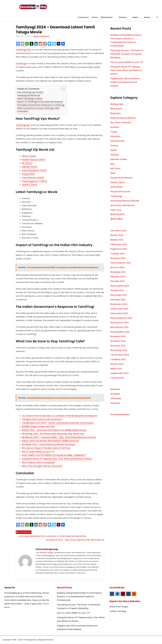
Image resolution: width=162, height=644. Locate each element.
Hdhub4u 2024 (118, 277)
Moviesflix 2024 (118, 336)
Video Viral (116, 210)
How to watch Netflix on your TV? (38, 452)
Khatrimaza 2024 (119, 304)
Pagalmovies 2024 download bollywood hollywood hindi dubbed (125, 82)
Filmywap (115, 403)
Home (95, 17)
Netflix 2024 (116, 369)
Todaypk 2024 (118, 254)
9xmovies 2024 (118, 346)
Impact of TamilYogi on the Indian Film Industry (40, 102)
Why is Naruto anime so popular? (39, 462)
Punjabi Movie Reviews (121, 178)
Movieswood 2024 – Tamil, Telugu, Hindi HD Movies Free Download (75, 540)
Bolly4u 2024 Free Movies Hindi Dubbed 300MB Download (50, 441)
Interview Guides (119, 159)
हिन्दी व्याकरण (117, 214)
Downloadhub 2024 (120, 332)
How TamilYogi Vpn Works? (30, 92)
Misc (113, 164)
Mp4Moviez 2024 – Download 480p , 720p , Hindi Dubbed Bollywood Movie (59, 437)
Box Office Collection (121, 122)
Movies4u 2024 (118, 341)
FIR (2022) (27, 163)
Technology (116, 196)
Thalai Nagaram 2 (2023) (35, 181)
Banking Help (117, 104)
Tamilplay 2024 (118, 359)
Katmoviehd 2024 (119, 313)
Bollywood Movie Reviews (123, 118)
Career (114, 132)
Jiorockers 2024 (118, 231)
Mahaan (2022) (30, 167)
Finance (125, 17)
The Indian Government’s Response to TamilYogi (41, 105)
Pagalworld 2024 (119, 249)
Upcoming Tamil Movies (122, 205)
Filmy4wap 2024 (119, 295)
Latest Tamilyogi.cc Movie (30, 99)
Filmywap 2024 (118, 300)
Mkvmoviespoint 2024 (121, 318)
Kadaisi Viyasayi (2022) (34, 160)
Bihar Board (109, 17)
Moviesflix (115, 394)
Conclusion (23, 111)
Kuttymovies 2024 (119, 309)
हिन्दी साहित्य (117, 219)
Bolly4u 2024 (117, 235)
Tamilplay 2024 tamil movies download (42, 419)
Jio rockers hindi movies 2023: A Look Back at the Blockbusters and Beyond (59, 416)
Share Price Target (119, 607)
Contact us (83, 17)
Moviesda (115, 389)
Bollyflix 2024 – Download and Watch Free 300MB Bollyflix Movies (54, 430)
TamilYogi (21, 63)
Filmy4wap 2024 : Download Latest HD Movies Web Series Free (53, 434)
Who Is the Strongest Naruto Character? (42, 466)
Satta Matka (116, 187)
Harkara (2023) (30, 185)
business (115, 127)
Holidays (115, 155)
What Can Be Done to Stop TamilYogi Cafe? (38, 108)
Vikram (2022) (29, 156)
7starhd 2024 (117, 378)
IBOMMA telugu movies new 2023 (38, 426)
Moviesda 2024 (118, 272)
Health (114, 150)
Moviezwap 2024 (119, 350)
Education (115, 136)
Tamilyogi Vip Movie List (29, 95)
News (137, 17)
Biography (115, 113)
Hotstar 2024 (117, 364)
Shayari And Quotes (120, 191)
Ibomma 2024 (117, 267)
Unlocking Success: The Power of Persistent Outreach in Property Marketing (127, 54)
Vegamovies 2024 (119, 373)
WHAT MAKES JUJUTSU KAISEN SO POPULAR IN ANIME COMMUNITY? (54, 455)
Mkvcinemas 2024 (119, 327)
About (149, 17)
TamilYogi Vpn (23, 125)
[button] (157, 17)
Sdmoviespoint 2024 (121, 263)
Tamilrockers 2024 (120, 355)
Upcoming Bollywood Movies (125, 201)
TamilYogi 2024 (23, 50)
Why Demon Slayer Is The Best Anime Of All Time (46, 448)
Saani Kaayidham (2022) (34, 170)
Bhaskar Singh (46, 553)
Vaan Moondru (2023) (33, 178)
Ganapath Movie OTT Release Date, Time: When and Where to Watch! (57, 459)
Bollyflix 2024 (117, 240)
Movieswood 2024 (120, 323)
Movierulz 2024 (118, 258)
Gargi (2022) (28, 174)
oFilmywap (116, 398)
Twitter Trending (118, 611)
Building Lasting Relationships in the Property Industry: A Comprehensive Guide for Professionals (79, 596)
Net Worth (115, 168)
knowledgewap (30, 640)
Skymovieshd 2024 (120, 286)
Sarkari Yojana (118, 182)
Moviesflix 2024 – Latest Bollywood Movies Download (48, 444)
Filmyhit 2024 (117, 290)
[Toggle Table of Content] (62, 89)
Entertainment (25, 532)
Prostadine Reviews (120, 414)
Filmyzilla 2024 (118, 281)
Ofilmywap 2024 (119, 244)
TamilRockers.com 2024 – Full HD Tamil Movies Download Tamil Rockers (58, 423)
